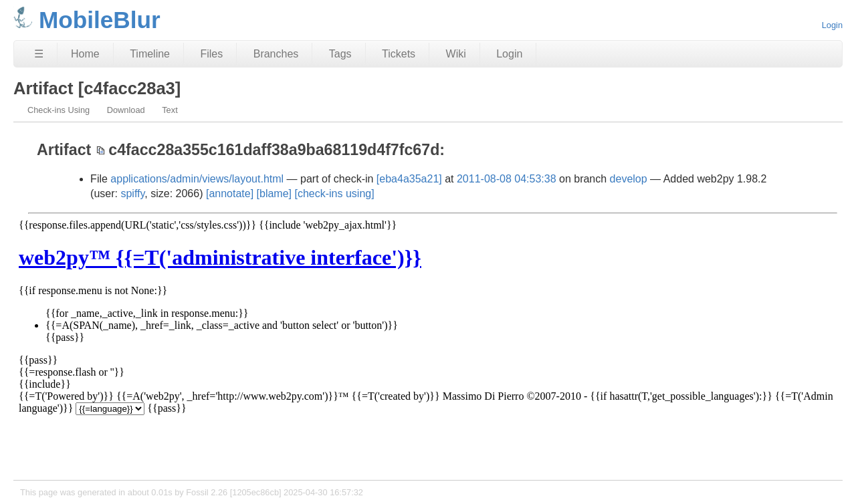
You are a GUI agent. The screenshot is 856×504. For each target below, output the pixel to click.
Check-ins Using (59, 110)
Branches (276, 54)
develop (629, 179)
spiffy (132, 194)
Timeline (150, 54)
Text (170, 110)
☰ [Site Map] (39, 54)
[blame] (274, 194)
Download (126, 110)
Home (85, 54)
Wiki (456, 54)
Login (832, 25)
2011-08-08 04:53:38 (507, 179)
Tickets (399, 54)
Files (211, 54)
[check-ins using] (334, 194)
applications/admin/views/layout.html (197, 179)
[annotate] (230, 194)
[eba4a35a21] (409, 179)
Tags (340, 54)
